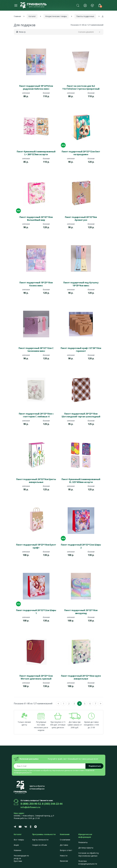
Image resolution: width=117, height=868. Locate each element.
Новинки (17, 850)
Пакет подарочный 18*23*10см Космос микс (36, 284)
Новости (64, 856)
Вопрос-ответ (66, 850)
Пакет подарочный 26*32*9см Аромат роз (81, 219)
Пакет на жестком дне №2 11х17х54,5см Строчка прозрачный (81, 87)
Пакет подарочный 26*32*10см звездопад (81, 612)
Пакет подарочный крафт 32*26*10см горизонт (81, 350)
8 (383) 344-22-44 (52, 804)
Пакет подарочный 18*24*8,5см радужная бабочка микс (36, 87)
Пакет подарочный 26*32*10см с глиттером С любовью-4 (36, 415)
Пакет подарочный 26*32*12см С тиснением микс (36, 350)
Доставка (64, 845)
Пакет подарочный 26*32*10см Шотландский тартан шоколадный (81, 415)
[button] (78, 5)
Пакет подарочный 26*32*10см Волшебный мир (36, 219)
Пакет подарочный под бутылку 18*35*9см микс (81, 284)
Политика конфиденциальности (88, 862)
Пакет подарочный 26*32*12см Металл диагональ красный (36, 677)
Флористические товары (56, 16)
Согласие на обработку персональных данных (89, 854)
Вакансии (64, 861)
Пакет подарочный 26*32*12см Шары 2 (81, 546)
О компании (65, 840)
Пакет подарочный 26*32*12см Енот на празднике (81, 153)
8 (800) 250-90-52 (31, 804)
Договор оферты (86, 848)
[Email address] (50, 766)
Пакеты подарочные (85, 16)
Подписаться (95, 766)
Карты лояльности (40, 840)
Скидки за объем (40, 845)
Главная (17, 16)
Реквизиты (83, 842)
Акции (16, 845)
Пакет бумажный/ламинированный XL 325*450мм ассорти (81, 481)
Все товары (19, 840)
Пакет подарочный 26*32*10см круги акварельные (81, 677)
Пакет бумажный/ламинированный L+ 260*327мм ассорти (36, 153)
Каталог (32, 16)
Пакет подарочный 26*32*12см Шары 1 (36, 612)
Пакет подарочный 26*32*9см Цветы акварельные (36, 481)
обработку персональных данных (57, 770)
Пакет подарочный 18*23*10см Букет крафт (36, 546)
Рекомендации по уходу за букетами (21, 858)
